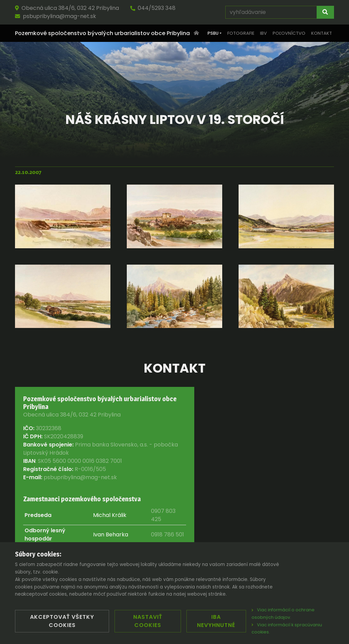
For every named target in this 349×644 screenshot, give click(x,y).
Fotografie (241, 33)
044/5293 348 (153, 8)
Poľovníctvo (289, 33)
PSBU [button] (213, 33)
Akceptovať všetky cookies (62, 621)
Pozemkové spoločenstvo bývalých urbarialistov (102, 33)
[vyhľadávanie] (271, 12)
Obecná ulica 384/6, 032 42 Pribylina (67, 8)
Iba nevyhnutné (216, 621)
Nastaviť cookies (148, 621)
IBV (263, 33)
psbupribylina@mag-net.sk (56, 16)
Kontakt (322, 33)
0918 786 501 (168, 535)
